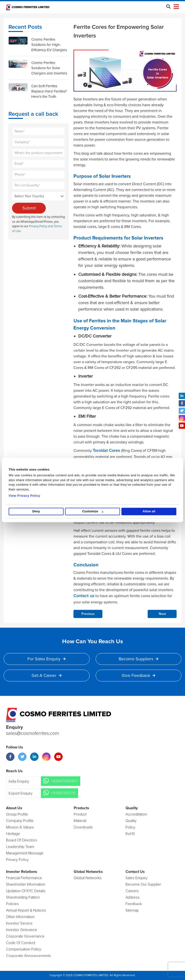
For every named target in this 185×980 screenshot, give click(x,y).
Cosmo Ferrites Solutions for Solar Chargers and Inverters (49, 68)
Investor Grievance (22, 930)
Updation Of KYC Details (26, 891)
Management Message (25, 853)
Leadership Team (20, 847)
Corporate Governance (25, 936)
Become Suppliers (139, 659)
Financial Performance (24, 878)
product (80, 814)
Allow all (149, 511)
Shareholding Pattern (23, 897)
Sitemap (132, 910)
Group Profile (17, 814)
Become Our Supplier (143, 884)
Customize (93, 511)
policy (130, 827)
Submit (29, 208)
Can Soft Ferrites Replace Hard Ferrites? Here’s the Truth (49, 91)
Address (132, 897)
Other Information (20, 917)
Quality (131, 821)
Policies (12, 904)
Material (80, 821)
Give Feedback (138, 675)
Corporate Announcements (28, 956)
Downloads (83, 827)
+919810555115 (63, 793)
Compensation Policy (24, 949)
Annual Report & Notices (26, 910)
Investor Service (19, 923)
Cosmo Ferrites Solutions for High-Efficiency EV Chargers (49, 45)
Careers (132, 891)
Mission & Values (20, 827)
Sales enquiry (136, 878)
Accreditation (136, 814)
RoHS (130, 834)
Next (162, 614)
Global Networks (88, 878)
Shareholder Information (26, 884)
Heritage (13, 834)
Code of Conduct (21, 943)
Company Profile (20, 821)
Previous (88, 614)
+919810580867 (64, 781)
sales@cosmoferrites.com (33, 734)
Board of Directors (22, 840)
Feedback (134, 904)
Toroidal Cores (106, 451)
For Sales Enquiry (46, 659)
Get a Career (46, 675)
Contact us (84, 596)
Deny (36, 511)
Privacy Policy (17, 860)
